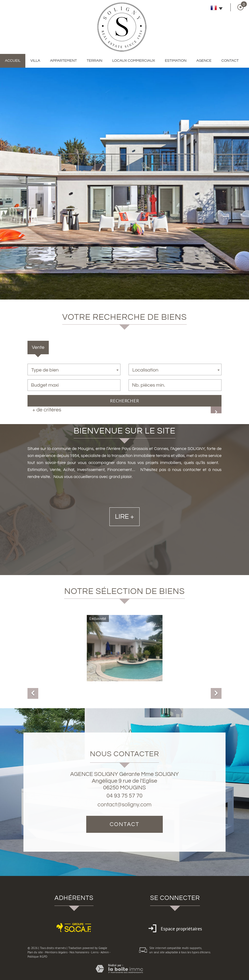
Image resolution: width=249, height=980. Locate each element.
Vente (38, 347)
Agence (204, 61)
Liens (95, 952)
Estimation (176, 61)
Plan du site (35, 952)
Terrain (95, 61)
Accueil (13, 61)
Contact (230, 61)
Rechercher (124, 401)
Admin (105, 952)
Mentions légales (56, 952)
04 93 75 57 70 (124, 796)
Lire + (125, 541)
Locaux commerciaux (134, 61)
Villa (35, 61)
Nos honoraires (79, 952)
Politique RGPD (37, 957)
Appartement (63, 61)
